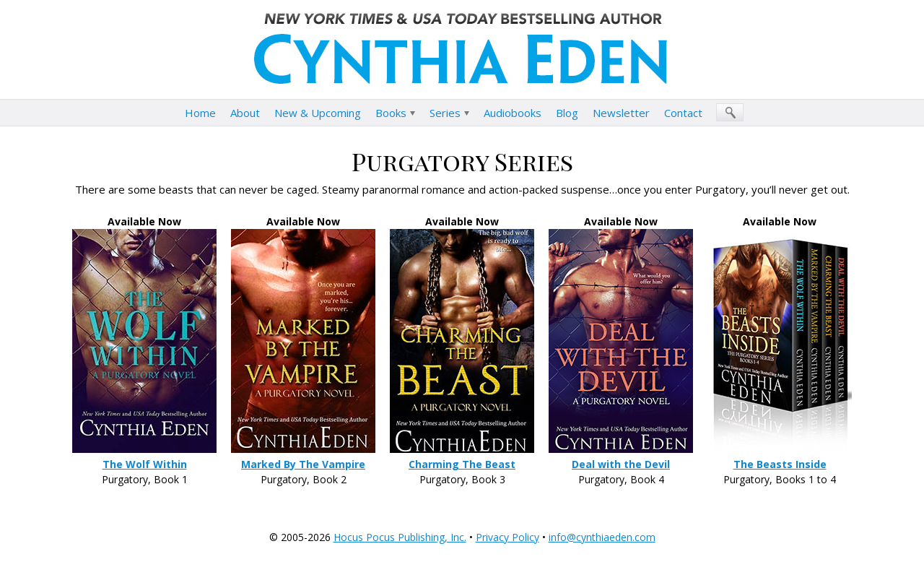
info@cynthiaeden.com (602, 537)
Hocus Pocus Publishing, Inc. (400, 537)
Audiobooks (513, 113)
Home (200, 113)
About (245, 113)
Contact (683, 113)
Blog (567, 113)
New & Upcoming (318, 113)
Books (391, 113)
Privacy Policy (507, 537)
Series (445, 113)
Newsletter (621, 113)
